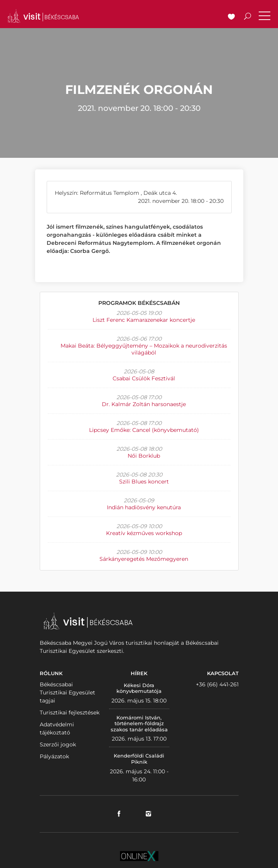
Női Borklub (144, 456)
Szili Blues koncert (144, 482)
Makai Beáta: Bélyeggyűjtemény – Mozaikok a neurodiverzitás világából (144, 349)
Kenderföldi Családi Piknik (139, 759)
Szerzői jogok (58, 744)
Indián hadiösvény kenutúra (144, 507)
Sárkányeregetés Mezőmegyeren (144, 559)
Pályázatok (54, 756)
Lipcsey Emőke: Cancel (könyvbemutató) (144, 430)
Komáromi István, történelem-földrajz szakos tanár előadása (139, 723)
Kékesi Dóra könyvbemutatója (139, 688)
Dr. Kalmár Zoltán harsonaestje (144, 404)
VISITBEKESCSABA (43, 16)
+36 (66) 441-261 (217, 684)
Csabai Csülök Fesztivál (144, 378)
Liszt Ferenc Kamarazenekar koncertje (144, 320)
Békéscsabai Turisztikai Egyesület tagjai (67, 692)
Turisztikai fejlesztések (70, 712)
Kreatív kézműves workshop (144, 533)
